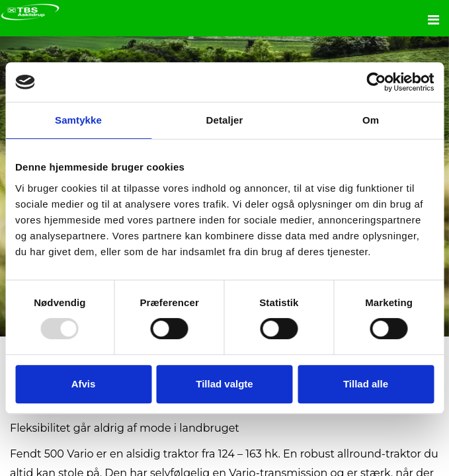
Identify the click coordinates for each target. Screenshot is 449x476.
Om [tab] (371, 120)
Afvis (84, 384)
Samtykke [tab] (78, 120)
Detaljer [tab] (225, 120)
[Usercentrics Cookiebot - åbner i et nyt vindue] (376, 82)
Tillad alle (366, 384)
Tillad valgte (224, 384)
